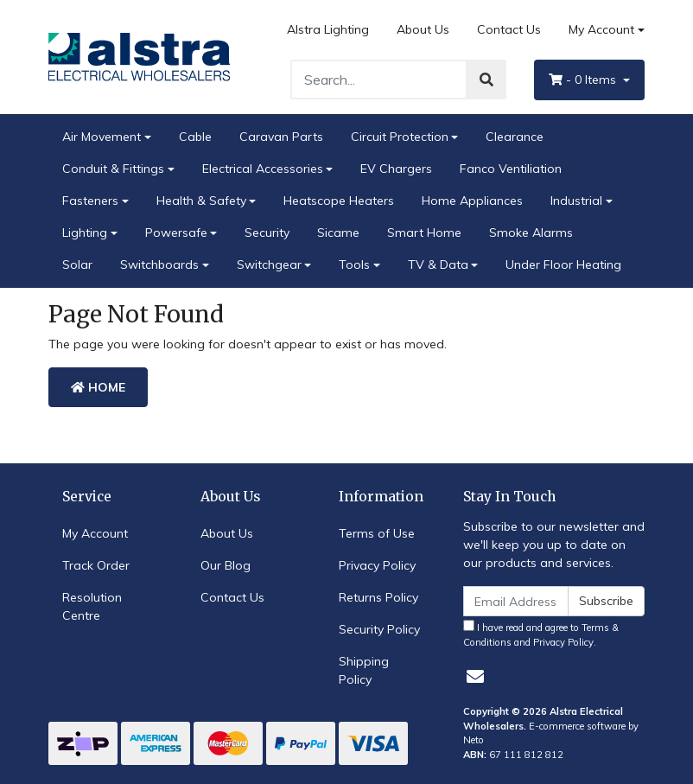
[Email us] (475, 676)
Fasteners (90, 201)
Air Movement (102, 137)
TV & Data (438, 265)
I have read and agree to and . (541, 634)
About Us (423, 29)
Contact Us (509, 29)
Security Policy (379, 629)
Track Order (96, 565)
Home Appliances (472, 201)
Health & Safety (201, 201)
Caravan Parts (281, 137)
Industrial (576, 201)
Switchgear (269, 265)
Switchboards (159, 265)
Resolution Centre (92, 606)
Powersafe (176, 233)
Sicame (338, 233)
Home (98, 387)
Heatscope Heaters (339, 201)
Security (267, 233)
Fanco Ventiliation (511, 169)
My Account (95, 533)
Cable (195, 137)
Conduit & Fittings (113, 169)
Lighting (85, 233)
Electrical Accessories (263, 169)
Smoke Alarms (531, 233)
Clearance (515, 137)
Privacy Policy (377, 565)
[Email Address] (516, 601)
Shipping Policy (364, 670)
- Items (584, 80)
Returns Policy (378, 597)
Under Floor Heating (563, 265)
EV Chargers (396, 169)
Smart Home (424, 233)
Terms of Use (377, 533)
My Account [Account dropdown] (601, 29)
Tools (354, 265)
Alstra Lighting (328, 29)
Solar (77, 265)
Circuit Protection (400, 137)
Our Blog (226, 565)
